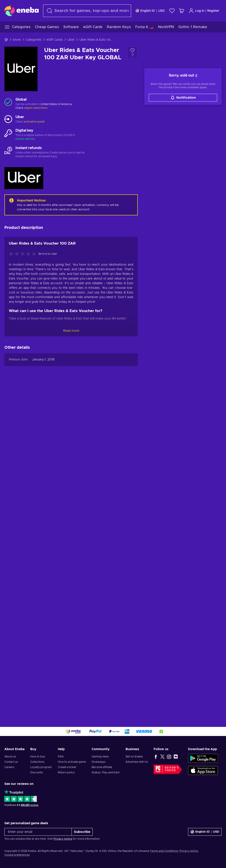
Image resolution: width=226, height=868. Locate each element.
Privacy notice (63, 839)
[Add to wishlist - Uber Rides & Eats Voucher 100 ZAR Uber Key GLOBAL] (132, 54)
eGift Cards (55, 40)
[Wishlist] (172, 11)
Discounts (37, 772)
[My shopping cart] (182, 11)
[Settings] (150, 11)
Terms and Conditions (164, 851)
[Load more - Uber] (8, 119)
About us (10, 757)
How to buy (38, 757)
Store (17, 40)
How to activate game (72, 762)
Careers (9, 767)
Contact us (11, 762)
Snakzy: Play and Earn (106, 772)
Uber (71, 40)
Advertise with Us (137, 762)
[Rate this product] (24, 254)
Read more (71, 331)
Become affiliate (102, 767)
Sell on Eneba (134, 757)
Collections (37, 762)
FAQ (61, 757)
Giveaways (99, 762)
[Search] (87, 11)
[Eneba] (22, 11)
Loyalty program (41, 767)
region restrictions (36, 108)
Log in (196, 11)
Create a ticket (67, 767)
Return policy (66, 772)
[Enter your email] (38, 832)
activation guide (34, 122)
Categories (34, 40)
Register (213, 11)
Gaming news (100, 757)
